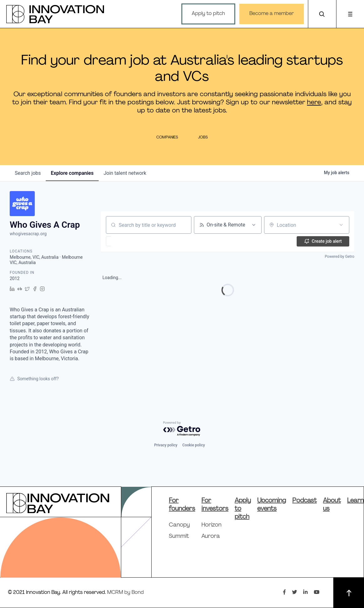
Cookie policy (194, 445)
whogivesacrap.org (28, 234)
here (314, 103)
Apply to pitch (208, 14)
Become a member (271, 14)
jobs (28, 173)
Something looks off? (34, 379)
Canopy (179, 525)
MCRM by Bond (125, 593)
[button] (127, 241)
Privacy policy (166, 445)
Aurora (211, 536)
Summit (179, 536)
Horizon (211, 525)
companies (72, 173)
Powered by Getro (340, 257)
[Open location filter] (341, 225)
